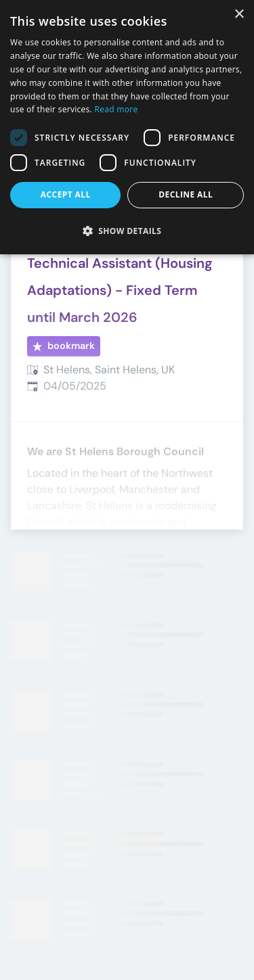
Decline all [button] (186, 194)
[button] (127, 231)
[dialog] (127, 127)
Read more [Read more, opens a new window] (117, 109)
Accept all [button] (66, 194)
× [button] (239, 15)
